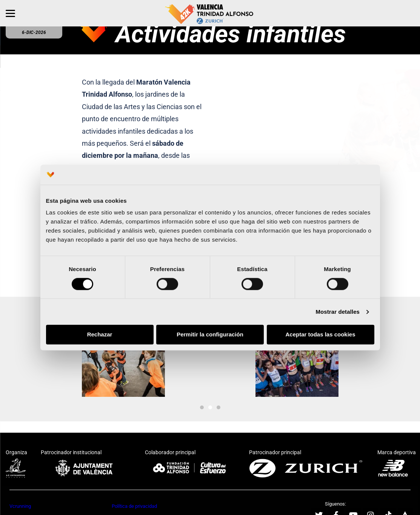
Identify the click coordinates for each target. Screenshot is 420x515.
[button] (89, 355)
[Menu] (10, 13)
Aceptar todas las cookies (320, 335)
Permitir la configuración (210, 335)
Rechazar (100, 335)
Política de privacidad (134, 506)
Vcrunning (20, 506)
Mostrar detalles (338, 312)
